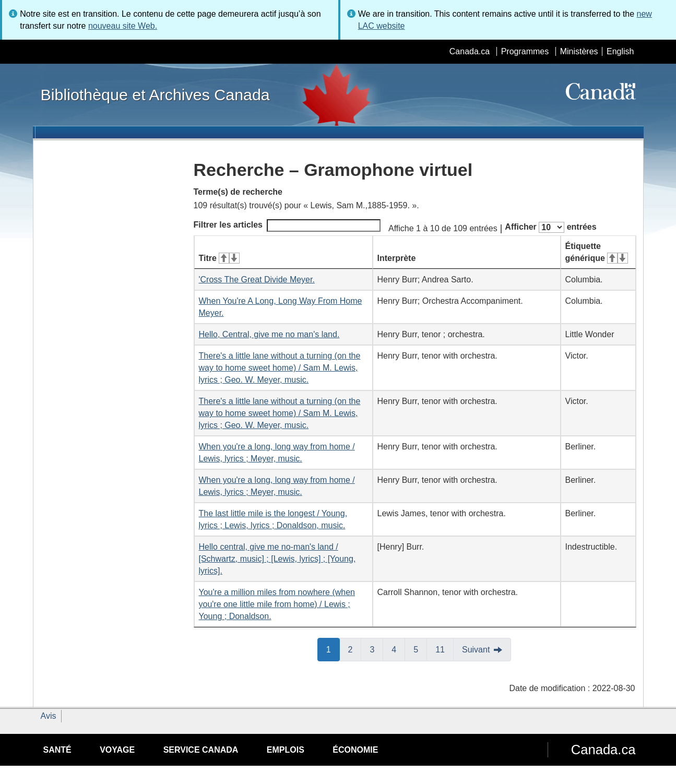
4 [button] (398, 649)
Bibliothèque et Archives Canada (155, 94)
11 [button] (444, 649)
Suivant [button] (476, 650)
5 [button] (420, 649)
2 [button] (355, 649)
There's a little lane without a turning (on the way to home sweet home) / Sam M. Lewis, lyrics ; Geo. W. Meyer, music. (280, 368)
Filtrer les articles (287, 225)
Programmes (525, 51)
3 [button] (376, 649)
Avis (49, 716)
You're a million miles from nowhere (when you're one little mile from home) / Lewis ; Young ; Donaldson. (277, 604)
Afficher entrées (550, 227)
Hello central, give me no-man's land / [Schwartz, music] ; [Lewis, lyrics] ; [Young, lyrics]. (277, 559)
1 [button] (333, 649)
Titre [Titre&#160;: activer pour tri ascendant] (219, 258)
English (620, 51)
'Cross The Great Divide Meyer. (257, 280)
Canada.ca (470, 51)
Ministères (579, 51)
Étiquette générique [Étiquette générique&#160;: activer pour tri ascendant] (597, 252)
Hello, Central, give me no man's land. (269, 334)
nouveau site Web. (123, 26)
